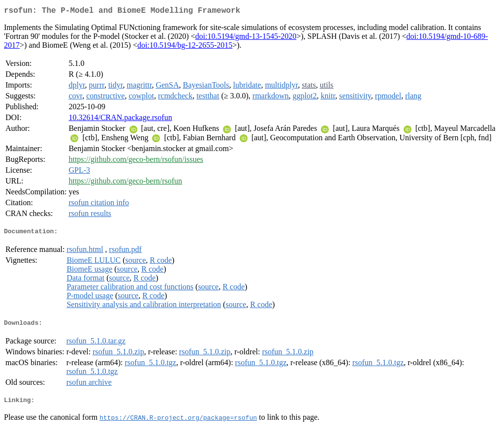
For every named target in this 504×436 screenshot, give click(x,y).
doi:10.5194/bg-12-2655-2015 (185, 47)
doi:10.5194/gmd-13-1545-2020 (246, 38)
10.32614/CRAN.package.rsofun (120, 119)
